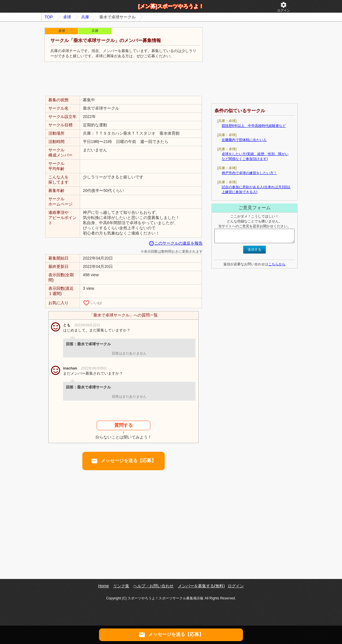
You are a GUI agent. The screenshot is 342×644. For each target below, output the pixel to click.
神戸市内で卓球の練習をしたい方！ (249, 173)
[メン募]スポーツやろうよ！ (171, 6)
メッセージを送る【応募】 (124, 461)
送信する (254, 249)
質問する (124, 425)
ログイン (284, 7)
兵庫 (85, 17)
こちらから (277, 264)
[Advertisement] (124, 79)
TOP (49, 17)
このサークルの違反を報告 (176, 243)
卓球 (67, 17)
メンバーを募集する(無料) (201, 586)
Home (103, 586)
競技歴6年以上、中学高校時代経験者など (254, 126)
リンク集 (121, 586)
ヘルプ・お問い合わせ (153, 586)
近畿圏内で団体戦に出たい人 (244, 140)
